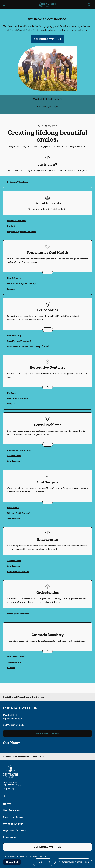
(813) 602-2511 (51, 106)
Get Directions (47, 734)
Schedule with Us (47, 39)
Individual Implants (17, 221)
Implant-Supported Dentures (21, 232)
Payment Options (14, 830)
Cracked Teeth (14, 456)
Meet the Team (13, 817)
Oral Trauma (13, 461)
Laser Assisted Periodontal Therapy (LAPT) (28, 346)
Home (7, 804)
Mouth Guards (14, 278)
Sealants (11, 289)
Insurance (9, 837)
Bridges (11, 404)
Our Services (11, 810)
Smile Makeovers (15, 657)
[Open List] (48, 272)
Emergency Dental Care (19, 450)
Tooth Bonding (14, 662)
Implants (12, 226)
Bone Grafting (14, 335)
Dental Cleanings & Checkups (22, 283)
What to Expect (13, 824)
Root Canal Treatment (18, 398)
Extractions (13, 508)
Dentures (12, 393)
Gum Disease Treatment (19, 341)
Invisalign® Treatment (18, 182)
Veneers (11, 668)
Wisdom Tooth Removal (19, 513)
